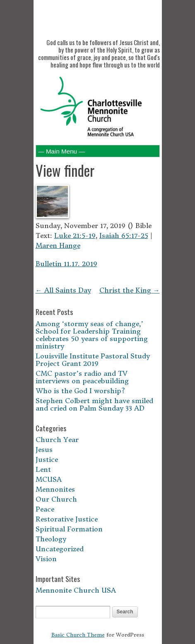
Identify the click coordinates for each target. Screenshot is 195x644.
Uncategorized (60, 549)
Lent (43, 469)
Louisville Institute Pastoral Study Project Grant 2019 (93, 360)
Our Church (56, 499)
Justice (47, 459)
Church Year (57, 440)
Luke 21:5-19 (75, 235)
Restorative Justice (67, 519)
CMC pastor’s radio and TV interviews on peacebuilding (82, 377)
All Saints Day (63, 290)
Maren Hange (58, 245)
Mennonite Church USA (76, 590)
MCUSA (49, 479)
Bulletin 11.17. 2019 (66, 264)
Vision (46, 559)
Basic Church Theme (78, 635)
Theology (51, 539)
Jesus (44, 449)
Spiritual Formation (69, 529)
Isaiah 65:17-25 (124, 235)
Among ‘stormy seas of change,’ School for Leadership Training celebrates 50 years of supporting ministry (92, 335)
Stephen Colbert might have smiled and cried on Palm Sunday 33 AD (94, 404)
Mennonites (55, 489)
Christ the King (130, 290)
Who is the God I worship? (80, 391)
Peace (45, 509)
